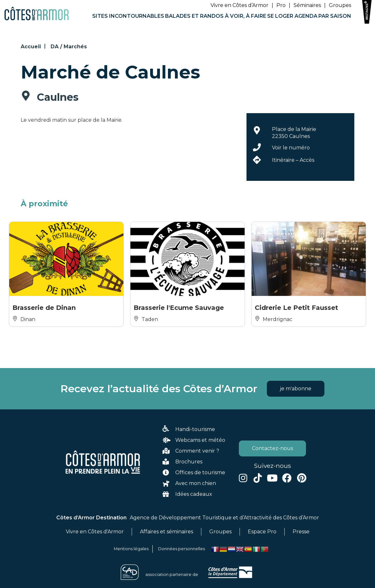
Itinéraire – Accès (293, 160)
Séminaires (307, 5)
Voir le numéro (291, 148)
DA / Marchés (69, 47)
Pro (281, 5)
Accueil (31, 47)
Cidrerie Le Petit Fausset (296, 308)
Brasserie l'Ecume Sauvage (179, 308)
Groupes (340, 5)
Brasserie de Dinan (44, 308)
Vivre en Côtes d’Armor (240, 5)
